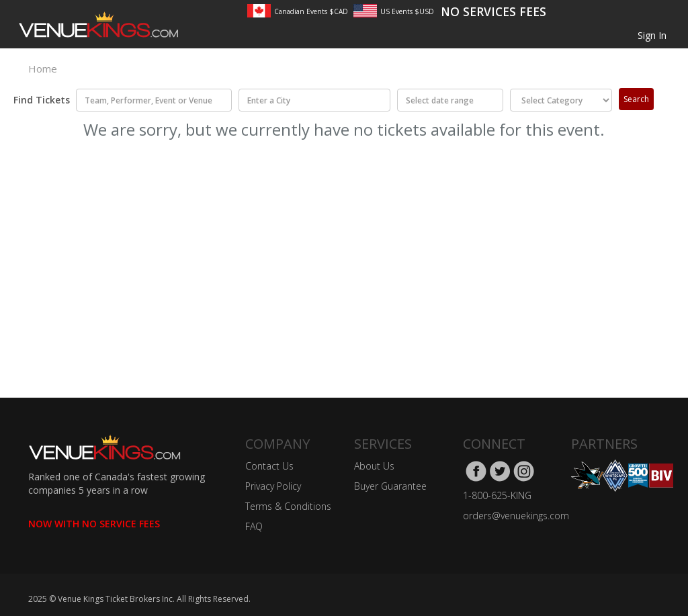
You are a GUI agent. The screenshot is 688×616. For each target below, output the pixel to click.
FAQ (254, 526)
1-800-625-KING (497, 495)
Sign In (652, 35)
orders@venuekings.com (516, 516)
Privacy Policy (273, 486)
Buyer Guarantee (390, 486)
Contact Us (269, 466)
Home (43, 69)
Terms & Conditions (288, 506)
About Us (374, 466)
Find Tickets (37, 100)
